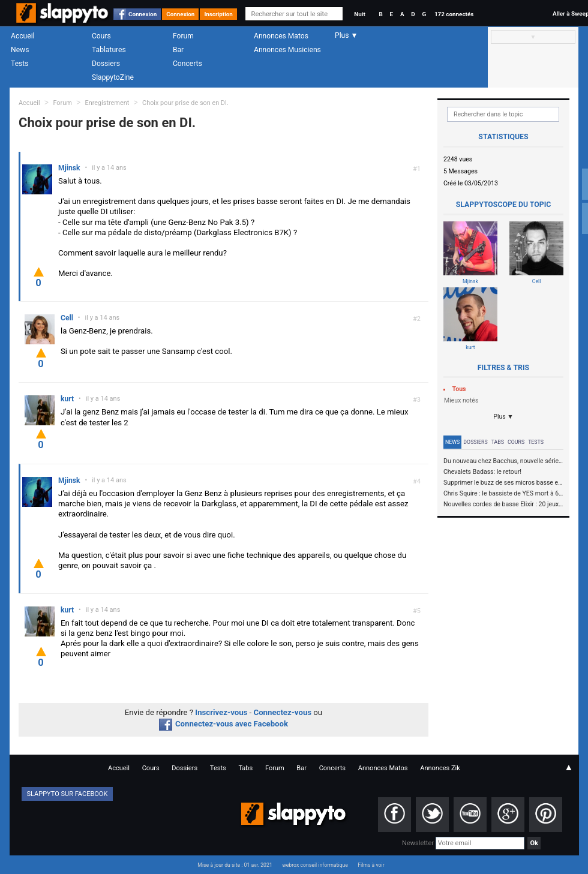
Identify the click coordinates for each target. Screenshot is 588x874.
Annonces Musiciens (287, 50)
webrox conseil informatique (315, 865)
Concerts (187, 64)
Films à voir (371, 865)
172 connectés (454, 14)
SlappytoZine (113, 77)
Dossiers (106, 64)
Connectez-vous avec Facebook (223, 724)
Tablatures (109, 50)
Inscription (218, 14)
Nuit (359, 14)
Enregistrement (107, 103)
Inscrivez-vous (221, 712)
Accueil (23, 36)
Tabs (498, 442)
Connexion (142, 14)
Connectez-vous (283, 712)
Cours (101, 36)
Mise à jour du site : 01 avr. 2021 (235, 865)
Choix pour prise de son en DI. (185, 103)
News (20, 50)
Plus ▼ (503, 417)
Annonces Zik (440, 768)
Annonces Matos (281, 36)
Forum (183, 36)
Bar (178, 50)
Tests (19, 64)
